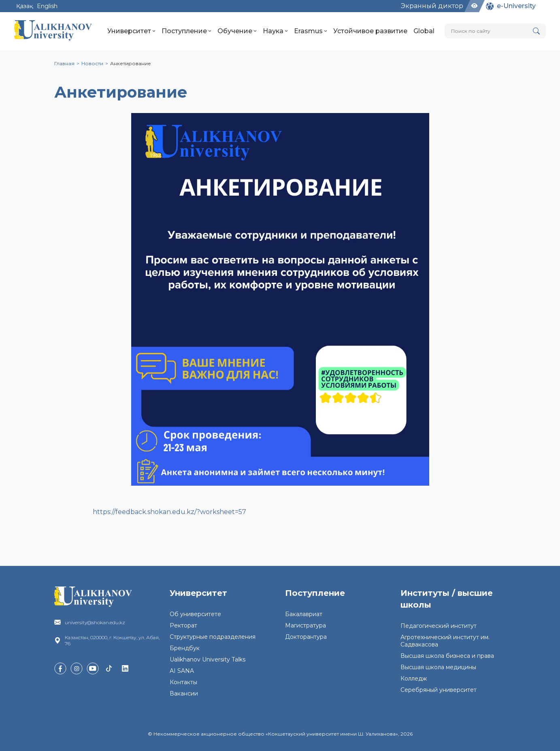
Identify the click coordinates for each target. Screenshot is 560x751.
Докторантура (306, 637)
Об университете (195, 614)
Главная (64, 63)
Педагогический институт (439, 626)
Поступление (186, 31)
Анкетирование (131, 63)
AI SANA (182, 671)
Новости (92, 63)
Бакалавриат (304, 614)
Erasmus (311, 31)
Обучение (237, 31)
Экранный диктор (432, 6)
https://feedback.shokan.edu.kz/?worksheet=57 (169, 512)
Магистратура (306, 625)
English (47, 6)
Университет (131, 31)
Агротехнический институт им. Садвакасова (445, 641)
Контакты (183, 682)
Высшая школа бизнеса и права (447, 656)
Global (424, 31)
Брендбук (185, 648)
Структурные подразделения (213, 637)
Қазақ (24, 6)
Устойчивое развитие (370, 31)
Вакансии (184, 693)
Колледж (414, 678)
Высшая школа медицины (438, 667)
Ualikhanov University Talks (208, 659)
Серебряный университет (439, 690)
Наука (275, 31)
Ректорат (183, 625)
